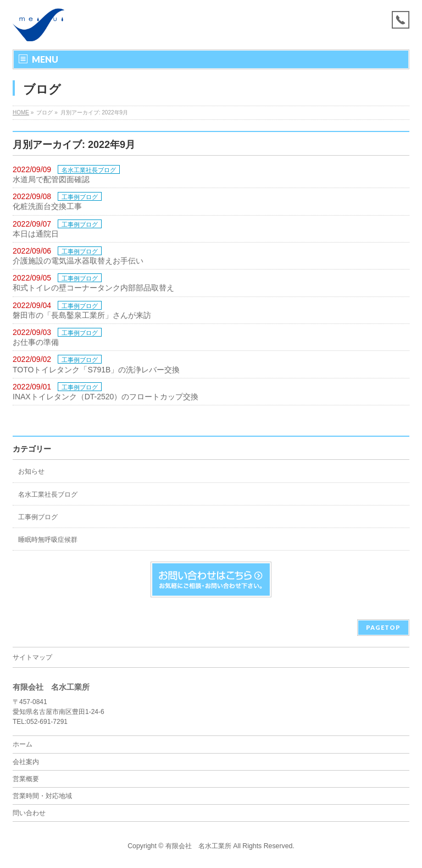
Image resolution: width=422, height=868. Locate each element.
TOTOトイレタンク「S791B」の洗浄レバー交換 (96, 370)
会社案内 (26, 762)
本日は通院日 (36, 234)
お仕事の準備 (36, 342)
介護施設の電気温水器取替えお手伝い (78, 261)
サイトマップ (32, 657)
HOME (21, 112)
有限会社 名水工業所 (198, 846)
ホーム (23, 744)
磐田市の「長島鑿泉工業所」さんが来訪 (82, 315)
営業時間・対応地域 (42, 796)
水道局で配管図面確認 (51, 179)
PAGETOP (383, 627)
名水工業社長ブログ (89, 170)
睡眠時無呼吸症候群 (48, 540)
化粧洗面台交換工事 (47, 206)
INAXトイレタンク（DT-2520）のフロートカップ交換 (105, 397)
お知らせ (31, 471)
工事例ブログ (80, 197)
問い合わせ (29, 813)
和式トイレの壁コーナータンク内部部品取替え (93, 288)
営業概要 (26, 779)
